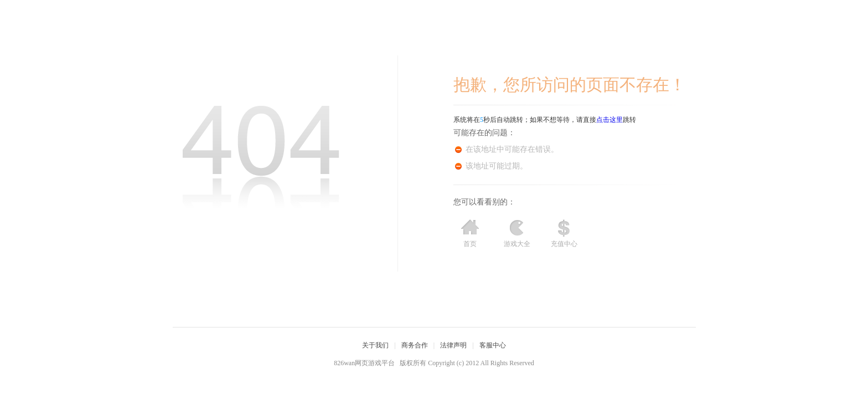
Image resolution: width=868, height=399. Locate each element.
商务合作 (415, 345)
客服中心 (493, 345)
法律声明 (453, 345)
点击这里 (609, 120)
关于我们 (375, 345)
